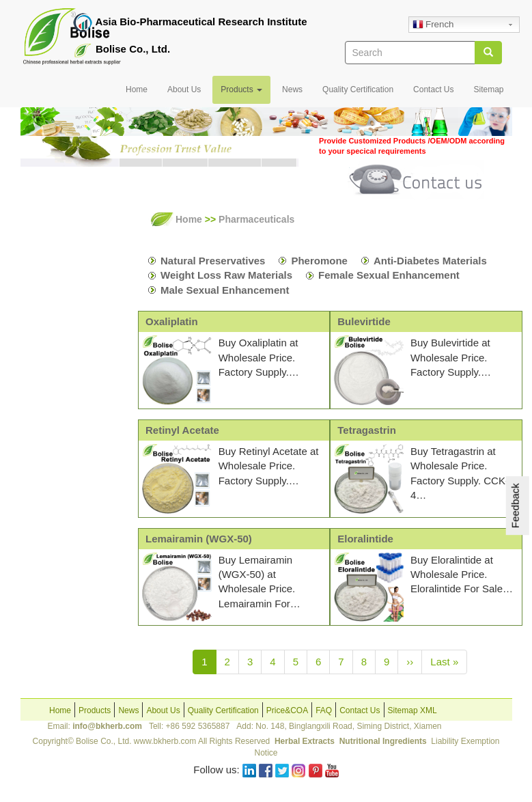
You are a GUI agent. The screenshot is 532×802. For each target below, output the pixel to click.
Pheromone (319, 261)
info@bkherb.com (107, 726)
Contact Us (433, 89)
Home (137, 89)
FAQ (324, 710)
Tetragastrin (367, 430)
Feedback (515, 506)
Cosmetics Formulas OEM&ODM (54, 415)
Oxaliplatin (172, 321)
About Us (184, 89)
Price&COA (287, 710)
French (433, 25)
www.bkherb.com (165, 741)
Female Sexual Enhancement (389, 275)
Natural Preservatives (213, 261)
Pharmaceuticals (66, 321)
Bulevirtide (364, 321)
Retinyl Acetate (182, 430)
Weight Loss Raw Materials (226, 275)
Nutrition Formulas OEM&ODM (54, 361)
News (292, 89)
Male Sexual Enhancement (225, 290)
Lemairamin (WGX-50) (199, 539)
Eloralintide (365, 539)
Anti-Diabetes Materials (430, 261)
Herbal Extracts (306, 741)
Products (241, 89)
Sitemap (488, 89)
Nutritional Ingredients (383, 741)
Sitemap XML (412, 710)
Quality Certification (358, 89)
